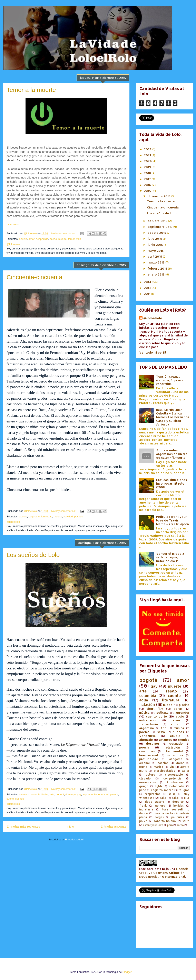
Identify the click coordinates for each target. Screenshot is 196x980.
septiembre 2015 (160, 227)
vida (79, 239)
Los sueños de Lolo (33, 555)
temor (71, 239)
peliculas (178, 817)
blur (187, 798)
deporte (178, 802)
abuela (175, 736)
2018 (148, 173)
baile (163, 798)
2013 (148, 288)
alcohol (145, 763)
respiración (153, 794)
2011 (148, 294)
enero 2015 (156, 274)
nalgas (159, 817)
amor (32, 239)
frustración (175, 782)
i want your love (153, 825)
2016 (148, 185)
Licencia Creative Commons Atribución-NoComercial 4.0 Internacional (164, 873)
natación (147, 704)
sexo (161, 732)
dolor (180, 763)
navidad (68, 516)
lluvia (143, 767)
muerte (62, 239)
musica (179, 728)
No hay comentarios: (64, 233)
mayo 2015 (156, 251)
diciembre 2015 (159, 196)
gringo (144, 786)
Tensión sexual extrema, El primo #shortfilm (169, 380)
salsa (172, 794)
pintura (114, 794)
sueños (20, 799)
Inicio (70, 826)
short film (155, 709)
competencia (172, 778)
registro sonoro (162, 790)
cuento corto (156, 716)
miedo (53, 239)
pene (143, 790)
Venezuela (148, 736)
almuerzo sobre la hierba (34, 794)
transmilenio (149, 724)
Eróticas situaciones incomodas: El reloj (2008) (172, 483)
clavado (145, 778)
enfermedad (45, 516)
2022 (148, 149)
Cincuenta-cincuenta (35, 277)
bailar (185, 771)
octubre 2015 (158, 221)
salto (186, 821)
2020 (148, 161)
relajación (172, 747)
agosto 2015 (157, 233)
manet (105, 794)
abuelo (23, 239)
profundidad (149, 759)
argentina (147, 728)
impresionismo (91, 794)
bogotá (33, 516)
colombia (148, 695)
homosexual (149, 755)
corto (178, 709)
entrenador (148, 720)
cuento (174, 695)
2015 (148, 191)
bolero (150, 774)
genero (160, 805)
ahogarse (176, 759)
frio (164, 728)
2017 (148, 179)
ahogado (146, 740)
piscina (184, 705)
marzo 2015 (156, 262)
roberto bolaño (165, 821)
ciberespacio (174, 774)
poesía (144, 747)
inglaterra (146, 809)
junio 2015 (156, 245)
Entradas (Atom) (75, 839)
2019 (148, 167)
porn (170, 825)
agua (144, 700)
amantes (165, 740)
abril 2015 (155, 256)
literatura (171, 700)
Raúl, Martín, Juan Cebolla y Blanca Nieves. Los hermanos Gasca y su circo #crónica (173, 417)
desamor (153, 744)
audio (180, 716)
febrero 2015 (158, 268)
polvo (143, 821)
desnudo (176, 744)
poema (144, 732)
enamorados (148, 782)
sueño (10, 799)
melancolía (177, 786)
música (144, 713)
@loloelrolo (153, 318)
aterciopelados (164, 771)
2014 (148, 282)
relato (171, 691)
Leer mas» (13, 224)
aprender (182, 713)
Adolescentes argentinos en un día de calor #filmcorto (172, 454)
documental (174, 751)
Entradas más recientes (23, 826)
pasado (79, 516)
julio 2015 (155, 239)
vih (172, 767)
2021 (148, 155)
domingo (70, 794)
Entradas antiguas (113, 826)
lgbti (159, 786)
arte (52, 794)
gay (79, 794)
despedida (42, 239)
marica (158, 767)
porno (180, 825)
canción (163, 763)
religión (184, 790)
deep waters (155, 802)
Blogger (127, 972)
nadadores (175, 755)
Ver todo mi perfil (153, 352)
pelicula (163, 713)
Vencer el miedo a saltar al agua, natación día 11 (170, 557)
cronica (184, 740)
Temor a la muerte (31, 90)
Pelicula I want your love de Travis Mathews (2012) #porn (173, 520)
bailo (175, 798)
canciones (147, 751)
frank (143, 805)
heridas (179, 805)
